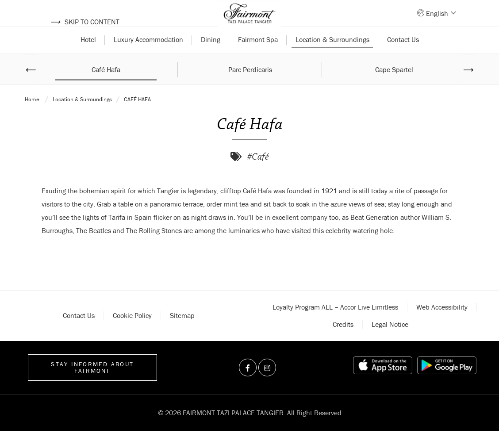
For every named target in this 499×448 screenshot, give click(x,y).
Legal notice (390, 341)
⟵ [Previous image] (31, 86)
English (440, 22)
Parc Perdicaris (250, 86)
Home (33, 116)
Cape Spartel (394, 86)
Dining (211, 57)
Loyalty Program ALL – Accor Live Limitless (335, 324)
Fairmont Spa (258, 57)
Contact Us (403, 57)
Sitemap (182, 333)
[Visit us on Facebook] (248, 385)
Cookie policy (132, 333)
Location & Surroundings (332, 57)
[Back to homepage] (249, 22)
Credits (343, 341)
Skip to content (85, 22)
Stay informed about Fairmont (92, 385)
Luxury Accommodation (148, 57)
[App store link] (383, 383)
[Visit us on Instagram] (267, 385)
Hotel (88, 57)
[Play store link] (447, 383)
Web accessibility (442, 324)
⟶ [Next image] (468, 86)
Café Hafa (106, 86)
